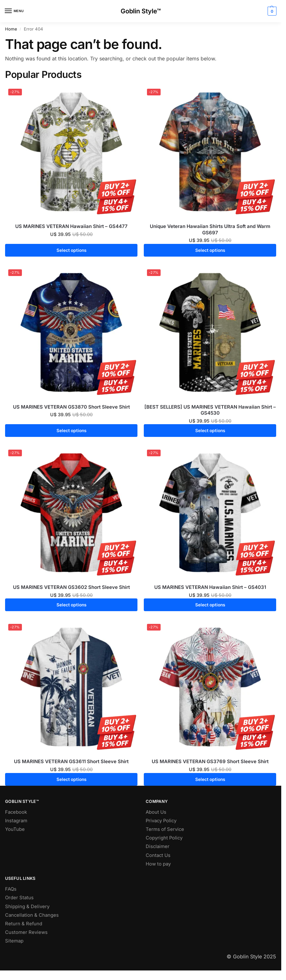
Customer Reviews (26, 932)
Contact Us (158, 855)
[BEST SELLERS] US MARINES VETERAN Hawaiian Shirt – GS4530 (210, 410)
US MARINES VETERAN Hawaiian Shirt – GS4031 (210, 587)
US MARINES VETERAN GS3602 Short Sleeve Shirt (71, 587)
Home (11, 29)
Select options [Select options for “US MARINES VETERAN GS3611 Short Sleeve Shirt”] (71, 779)
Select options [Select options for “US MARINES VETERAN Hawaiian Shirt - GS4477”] (71, 250)
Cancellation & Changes (32, 915)
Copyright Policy (164, 838)
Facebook (16, 812)
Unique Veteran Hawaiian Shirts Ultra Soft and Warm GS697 (210, 229)
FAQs (11, 889)
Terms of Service (165, 829)
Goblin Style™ (141, 11)
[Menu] (14, 11)
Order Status (19, 898)
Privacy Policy (161, 821)
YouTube (15, 829)
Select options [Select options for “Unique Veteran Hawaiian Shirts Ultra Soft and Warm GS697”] (210, 250)
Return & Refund (24, 924)
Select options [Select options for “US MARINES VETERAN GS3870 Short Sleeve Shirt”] (71, 431)
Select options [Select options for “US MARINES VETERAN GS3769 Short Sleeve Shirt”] (210, 779)
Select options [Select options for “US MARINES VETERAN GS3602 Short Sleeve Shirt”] (71, 605)
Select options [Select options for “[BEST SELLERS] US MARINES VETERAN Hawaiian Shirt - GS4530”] (210, 431)
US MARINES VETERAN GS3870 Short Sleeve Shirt (71, 407)
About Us (156, 812)
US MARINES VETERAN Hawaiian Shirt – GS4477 (71, 226)
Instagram (16, 821)
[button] (271, 11)
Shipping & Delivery (27, 907)
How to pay (158, 864)
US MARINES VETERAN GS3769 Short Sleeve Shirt (210, 761)
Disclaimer (158, 846)
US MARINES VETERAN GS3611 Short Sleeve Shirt (71, 761)
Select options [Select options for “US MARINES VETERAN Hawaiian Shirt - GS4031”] (210, 605)
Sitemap (14, 941)
